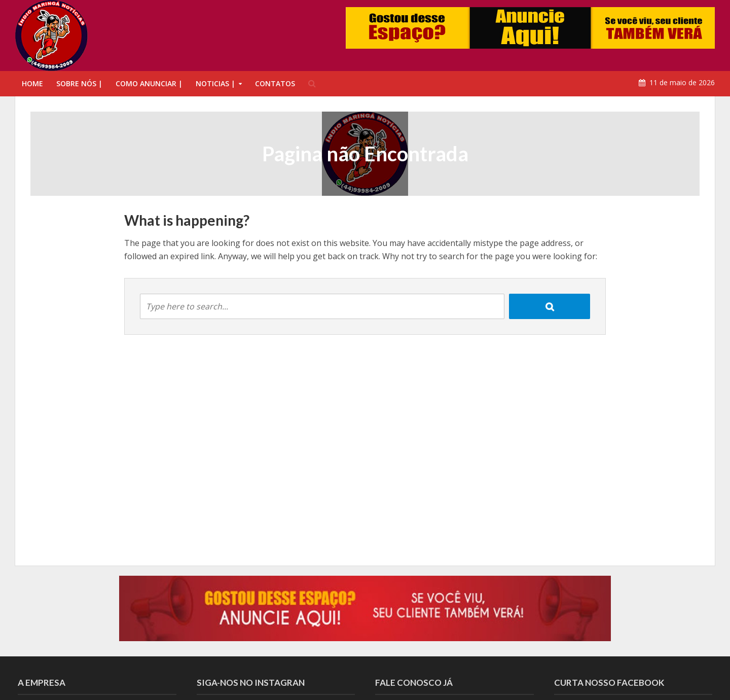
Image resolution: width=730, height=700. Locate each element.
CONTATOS (275, 83)
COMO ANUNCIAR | (149, 83)
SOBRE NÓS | (79, 83)
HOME (32, 83)
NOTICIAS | (215, 83)
